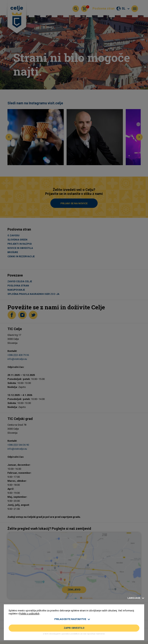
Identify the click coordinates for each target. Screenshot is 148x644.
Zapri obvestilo (74, 628)
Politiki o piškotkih (29, 614)
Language (136, 598)
